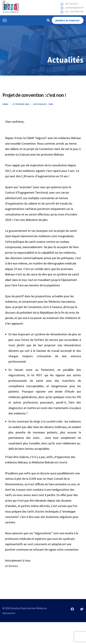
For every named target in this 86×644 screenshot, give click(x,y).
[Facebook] (72, 609)
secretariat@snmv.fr (74, 8)
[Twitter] (82, 609)
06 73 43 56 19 (71, 4)
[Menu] (5, 20)
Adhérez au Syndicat (68, 21)
